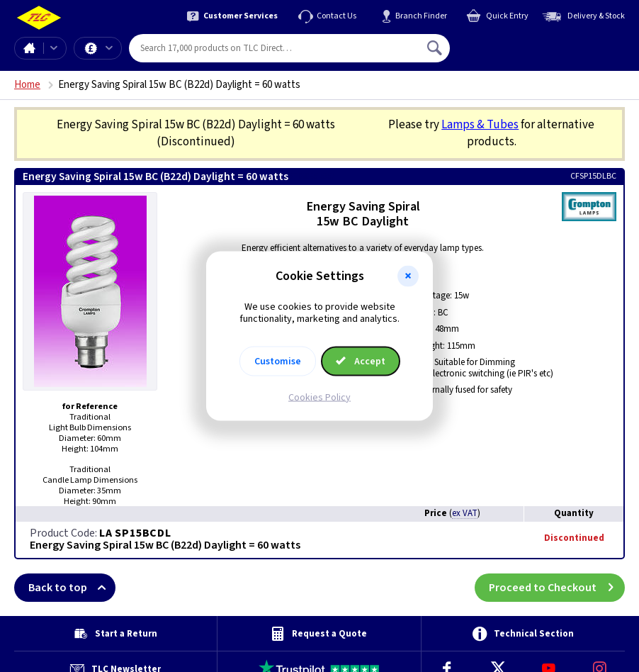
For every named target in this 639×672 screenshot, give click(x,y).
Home (29, 48)
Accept (361, 361)
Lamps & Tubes (480, 125)
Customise (278, 361)
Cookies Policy (319, 397)
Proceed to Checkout (557, 588)
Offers (109, 48)
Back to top (72, 588)
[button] (408, 276)
